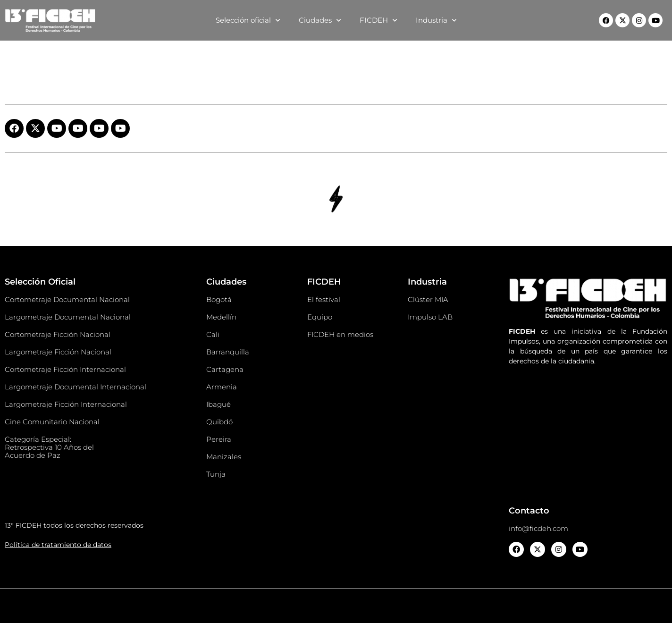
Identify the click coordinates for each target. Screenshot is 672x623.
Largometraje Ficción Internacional (66, 404)
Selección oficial (248, 21)
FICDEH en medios (340, 334)
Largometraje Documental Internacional (76, 387)
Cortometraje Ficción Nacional (58, 334)
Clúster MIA (428, 299)
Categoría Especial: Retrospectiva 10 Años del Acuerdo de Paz (49, 447)
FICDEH (378, 21)
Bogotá (219, 299)
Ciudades (320, 21)
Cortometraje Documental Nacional (67, 299)
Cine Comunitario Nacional (52, 422)
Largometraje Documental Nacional (68, 317)
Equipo (320, 317)
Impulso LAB (430, 317)
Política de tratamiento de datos (58, 545)
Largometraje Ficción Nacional (58, 352)
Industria (436, 21)
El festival (324, 299)
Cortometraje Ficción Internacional (65, 369)
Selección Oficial (40, 282)
